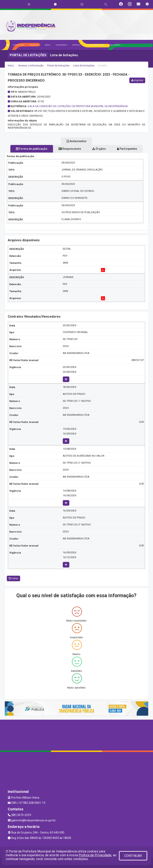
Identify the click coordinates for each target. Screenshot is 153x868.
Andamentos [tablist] (76, 141)
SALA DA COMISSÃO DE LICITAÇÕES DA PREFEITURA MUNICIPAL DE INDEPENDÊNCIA (78, 106)
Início (11, 66)
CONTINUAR (133, 856)
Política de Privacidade (95, 855)
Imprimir (137, 80)
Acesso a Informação (31, 66)
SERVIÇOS (76, 45)
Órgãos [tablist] (99, 149)
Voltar (13, 578)
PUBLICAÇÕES (115, 45)
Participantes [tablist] (127, 149)
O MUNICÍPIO (35, 45)
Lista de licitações (84, 66)
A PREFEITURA (19, 45)
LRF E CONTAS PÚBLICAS (95, 45)
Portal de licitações (58, 66)
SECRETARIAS (62, 45)
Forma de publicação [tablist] (32, 149)
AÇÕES (48, 45)
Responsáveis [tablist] (70, 149)
